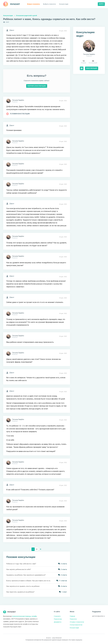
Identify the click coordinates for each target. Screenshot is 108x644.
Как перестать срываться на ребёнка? (20, 592)
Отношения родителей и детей (26, 16)
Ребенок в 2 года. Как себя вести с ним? (21, 564)
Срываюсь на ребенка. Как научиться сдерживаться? (26, 575)
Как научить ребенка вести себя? (19, 569)
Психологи (73, 619)
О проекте (57, 616)
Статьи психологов (76, 625)
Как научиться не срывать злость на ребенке (23, 586)
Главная (72, 616)
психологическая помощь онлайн (24, 616)
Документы (58, 622)
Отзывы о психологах (77, 622)
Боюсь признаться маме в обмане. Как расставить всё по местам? (29, 581)
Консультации (8, 16)
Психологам (58, 619)
